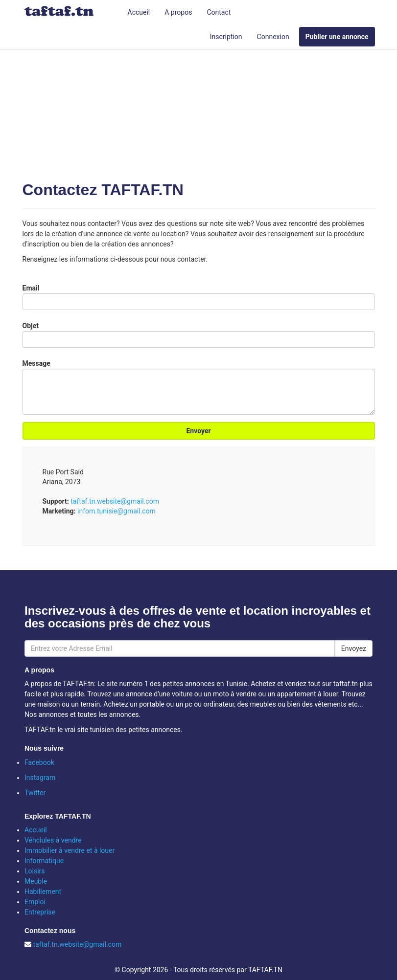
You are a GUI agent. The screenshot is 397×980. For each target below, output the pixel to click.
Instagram (40, 778)
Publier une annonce (337, 37)
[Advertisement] (199, 103)
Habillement (43, 891)
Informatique (44, 861)
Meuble (36, 881)
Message (36, 363)
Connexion (273, 37)
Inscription (226, 37)
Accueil (139, 12)
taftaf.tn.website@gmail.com (115, 501)
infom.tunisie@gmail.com (117, 511)
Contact (219, 12)
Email (31, 288)
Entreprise (40, 912)
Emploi (35, 902)
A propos (178, 12)
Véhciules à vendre (53, 840)
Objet (31, 326)
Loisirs (35, 871)
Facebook (39, 762)
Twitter (35, 793)
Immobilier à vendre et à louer (70, 850)
